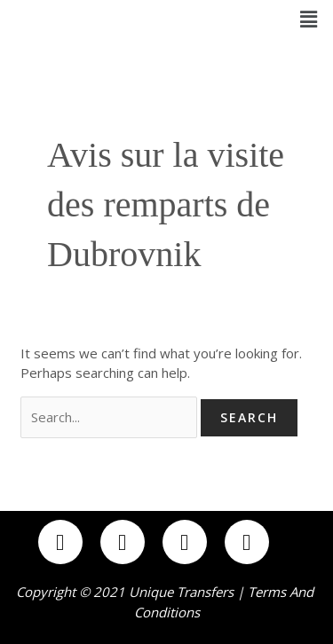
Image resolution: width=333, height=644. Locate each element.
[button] (309, 19)
